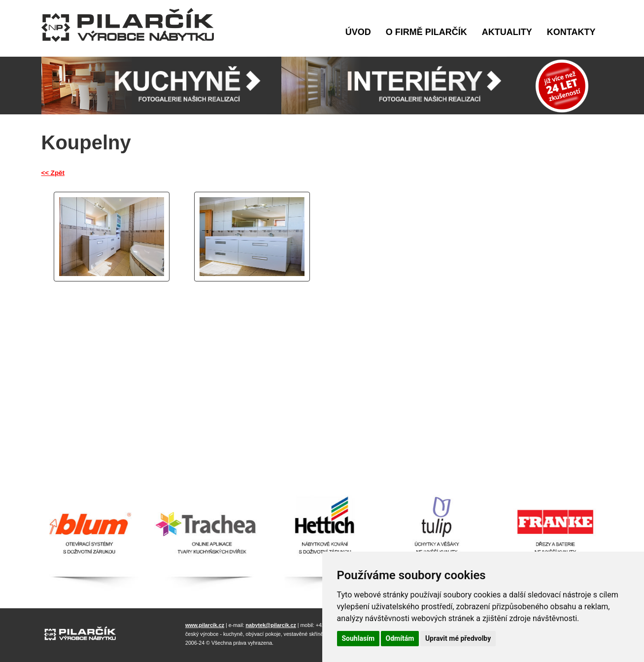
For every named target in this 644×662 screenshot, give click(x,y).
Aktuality (507, 32)
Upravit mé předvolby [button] (458, 638)
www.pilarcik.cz (205, 625)
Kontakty (571, 32)
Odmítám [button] (400, 638)
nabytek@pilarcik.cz (271, 625)
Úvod (358, 32)
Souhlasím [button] (358, 638)
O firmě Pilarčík (426, 32)
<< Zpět (53, 173)
